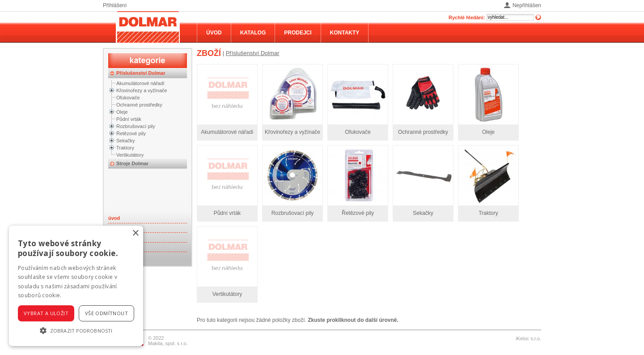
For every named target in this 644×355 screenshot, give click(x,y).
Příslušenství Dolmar (141, 73)
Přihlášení (115, 5)
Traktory (125, 148)
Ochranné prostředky (139, 105)
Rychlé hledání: (467, 17)
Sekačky (126, 141)
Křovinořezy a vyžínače (142, 90)
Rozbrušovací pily (136, 126)
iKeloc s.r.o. (528, 338)
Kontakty (345, 33)
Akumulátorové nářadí (140, 83)
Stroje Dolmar (132, 163)
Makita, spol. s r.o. (168, 343)
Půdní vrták (129, 119)
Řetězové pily (131, 133)
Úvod (214, 33)
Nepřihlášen (527, 5)
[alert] (76, 286)
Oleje (122, 112)
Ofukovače (128, 98)
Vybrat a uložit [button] (46, 313)
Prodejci (298, 33)
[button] (76, 330)
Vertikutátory (130, 155)
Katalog (253, 33)
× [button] (135, 233)
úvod (114, 218)
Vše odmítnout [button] (106, 313)
